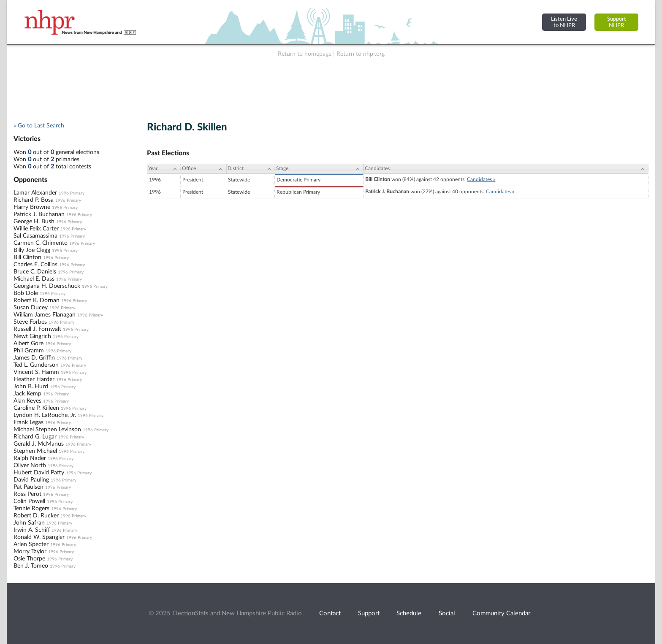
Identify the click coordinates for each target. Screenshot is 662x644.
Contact (330, 613)
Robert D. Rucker (36, 516)
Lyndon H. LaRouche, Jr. (45, 415)
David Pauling (31, 480)
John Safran (29, 523)
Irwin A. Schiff (32, 530)
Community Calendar (501, 613)
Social (447, 613)
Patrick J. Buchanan (39, 214)
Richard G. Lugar (35, 437)
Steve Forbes (30, 322)
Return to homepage (305, 54)
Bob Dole (26, 293)
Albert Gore (28, 344)
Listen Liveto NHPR (564, 22)
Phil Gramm (29, 351)
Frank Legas (28, 422)
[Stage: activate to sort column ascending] (319, 169)
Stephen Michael (35, 451)
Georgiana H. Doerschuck (47, 286)
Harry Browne (32, 207)
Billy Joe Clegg (32, 250)
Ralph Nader (30, 458)
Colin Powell (29, 501)
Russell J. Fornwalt (37, 329)
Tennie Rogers (31, 509)
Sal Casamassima (35, 236)
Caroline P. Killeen (36, 408)
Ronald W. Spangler (39, 537)
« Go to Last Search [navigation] (39, 126)
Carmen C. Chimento (41, 243)
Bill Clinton (27, 257)
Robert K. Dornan (37, 300)
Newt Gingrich (32, 336)
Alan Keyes (27, 401)
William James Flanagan (45, 315)
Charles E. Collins (35, 265)
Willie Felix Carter (36, 229)
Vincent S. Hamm (36, 372)
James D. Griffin (34, 358)
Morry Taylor (30, 552)
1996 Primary (72, 193)
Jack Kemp (27, 394)
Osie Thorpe (29, 559)
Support (369, 613)
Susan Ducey (31, 308)
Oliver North (30, 465)
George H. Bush (34, 222)
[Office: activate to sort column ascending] (203, 169)
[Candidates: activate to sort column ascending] (506, 169)
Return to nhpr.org (361, 54)
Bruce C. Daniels (35, 272)
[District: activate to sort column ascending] (251, 169)
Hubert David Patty (39, 473)
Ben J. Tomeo (31, 566)
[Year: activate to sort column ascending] (164, 169)
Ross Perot (27, 494)
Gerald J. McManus (39, 444)
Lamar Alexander (35, 193)
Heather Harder (34, 379)
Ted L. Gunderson (36, 365)
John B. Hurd (31, 387)
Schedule (409, 613)
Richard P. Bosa (34, 200)
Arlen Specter (31, 544)
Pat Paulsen (28, 487)
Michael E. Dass (34, 279)
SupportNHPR (617, 22)
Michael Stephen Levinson (47, 430)
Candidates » (481, 179)
